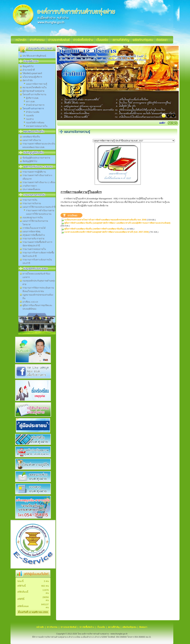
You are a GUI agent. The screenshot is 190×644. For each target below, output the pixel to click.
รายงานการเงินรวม (32, 203)
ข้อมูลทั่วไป (28, 66)
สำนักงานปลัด (33, 112)
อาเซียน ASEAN (30, 302)
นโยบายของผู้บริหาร (32, 77)
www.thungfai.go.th (119, 634)
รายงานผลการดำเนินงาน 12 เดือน (39, 182)
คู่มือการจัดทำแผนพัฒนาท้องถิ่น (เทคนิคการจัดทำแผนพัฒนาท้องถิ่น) (94, 229)
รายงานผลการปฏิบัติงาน (34, 172)
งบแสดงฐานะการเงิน (33, 217)
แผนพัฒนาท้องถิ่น (31, 137)
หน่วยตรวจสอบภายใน (37, 126)
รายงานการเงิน (30, 200)
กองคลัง (30, 116)
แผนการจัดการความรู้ (37, 84)
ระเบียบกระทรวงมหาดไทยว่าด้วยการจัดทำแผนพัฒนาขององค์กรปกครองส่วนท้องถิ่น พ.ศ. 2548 (105, 220)
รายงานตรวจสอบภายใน (34, 249)
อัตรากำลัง (28, 80)
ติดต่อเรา (143, 627)
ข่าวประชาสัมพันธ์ (68, 627)
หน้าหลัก (40, 627)
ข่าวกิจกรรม (52, 627)
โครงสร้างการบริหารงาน (34, 94)
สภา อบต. (31, 102)
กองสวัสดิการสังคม (35, 123)
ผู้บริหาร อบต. (33, 98)
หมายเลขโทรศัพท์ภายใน (35, 87)
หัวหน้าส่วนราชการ (35, 105)
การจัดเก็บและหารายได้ (34, 228)
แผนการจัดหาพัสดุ (31, 232)
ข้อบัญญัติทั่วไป (30, 161)
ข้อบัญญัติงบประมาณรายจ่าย (36, 158)
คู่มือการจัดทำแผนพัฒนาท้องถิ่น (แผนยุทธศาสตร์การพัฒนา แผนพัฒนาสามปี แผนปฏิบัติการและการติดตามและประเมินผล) (117, 223)
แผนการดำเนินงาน (32, 140)
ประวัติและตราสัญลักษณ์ (34, 56)
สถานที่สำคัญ (114, 627)
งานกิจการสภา (30, 186)
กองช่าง (30, 119)
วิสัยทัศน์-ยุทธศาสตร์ (32, 73)
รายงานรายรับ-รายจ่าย (33, 239)
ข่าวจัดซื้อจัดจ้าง (87, 627)
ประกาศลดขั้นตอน (31, 189)
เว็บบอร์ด (101, 627)
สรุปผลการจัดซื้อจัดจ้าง (34, 235)
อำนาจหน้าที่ (29, 70)
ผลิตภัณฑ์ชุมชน (129, 627)
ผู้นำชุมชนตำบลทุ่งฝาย (33, 91)
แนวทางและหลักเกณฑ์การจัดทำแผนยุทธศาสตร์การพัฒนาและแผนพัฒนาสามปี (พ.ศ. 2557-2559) (107, 232)
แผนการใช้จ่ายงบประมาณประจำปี (39, 207)
